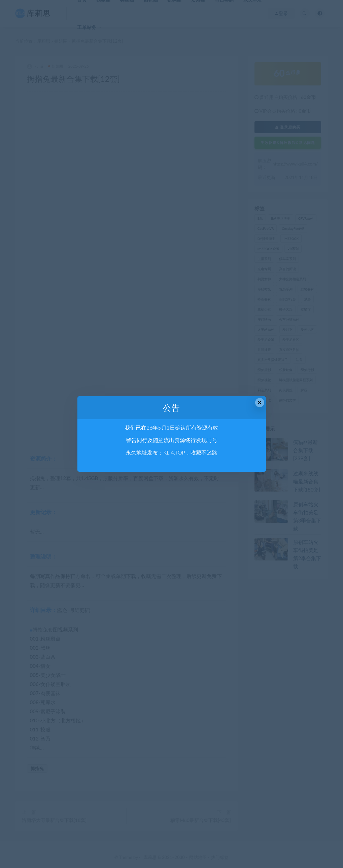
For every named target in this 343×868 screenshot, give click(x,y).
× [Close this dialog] (260, 403)
